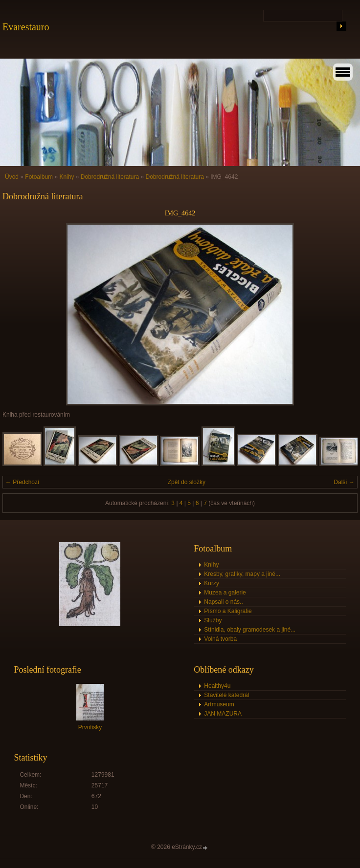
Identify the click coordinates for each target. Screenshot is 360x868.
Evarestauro (26, 27)
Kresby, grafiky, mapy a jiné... (242, 574)
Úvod (12, 177)
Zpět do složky (187, 482)
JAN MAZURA (223, 714)
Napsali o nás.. (223, 602)
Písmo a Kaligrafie (228, 611)
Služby (213, 620)
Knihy (67, 177)
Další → (344, 482)
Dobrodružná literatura (110, 177)
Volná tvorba (220, 639)
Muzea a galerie (225, 593)
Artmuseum (219, 704)
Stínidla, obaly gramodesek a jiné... (250, 630)
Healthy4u (217, 686)
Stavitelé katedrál (226, 695)
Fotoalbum (39, 177)
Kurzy (212, 583)
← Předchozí (22, 482)
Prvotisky (90, 727)
